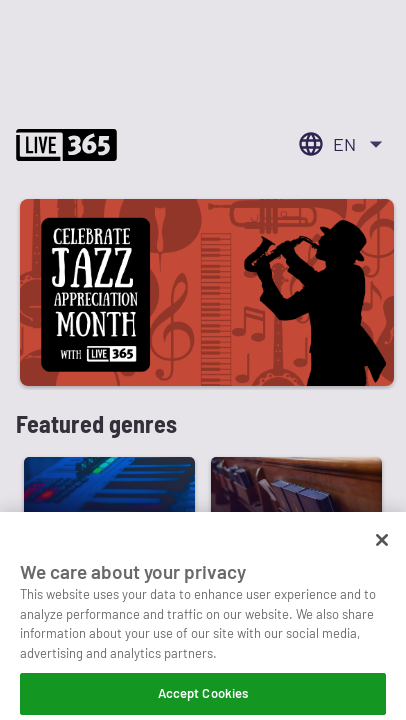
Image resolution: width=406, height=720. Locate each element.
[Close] (382, 549)
